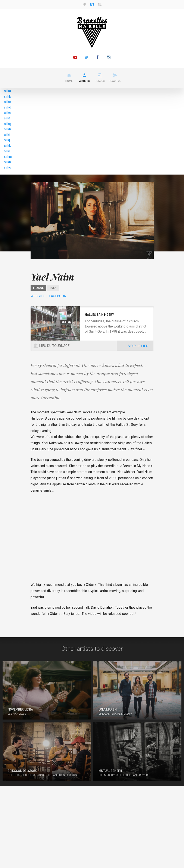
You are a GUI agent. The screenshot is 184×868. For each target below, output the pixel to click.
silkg (7, 124)
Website (38, 296)
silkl (7, 151)
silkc (7, 102)
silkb (7, 96)
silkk (7, 146)
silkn (7, 162)
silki (7, 135)
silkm (8, 156)
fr (84, 4)
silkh (7, 129)
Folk (53, 288)
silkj (7, 140)
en (92, 4)
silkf (7, 118)
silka (7, 91)
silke (7, 113)
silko (7, 167)
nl (100, 4)
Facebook (58, 296)
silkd (7, 107)
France (38, 288)
